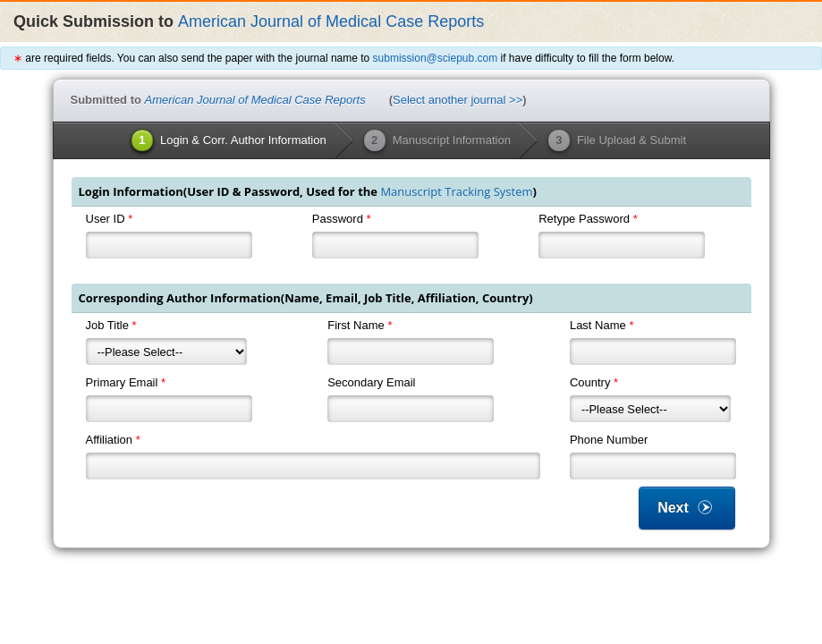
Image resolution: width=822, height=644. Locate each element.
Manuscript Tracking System (456, 191)
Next (686, 508)
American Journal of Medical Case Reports (331, 21)
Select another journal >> (458, 100)
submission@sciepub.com (436, 58)
